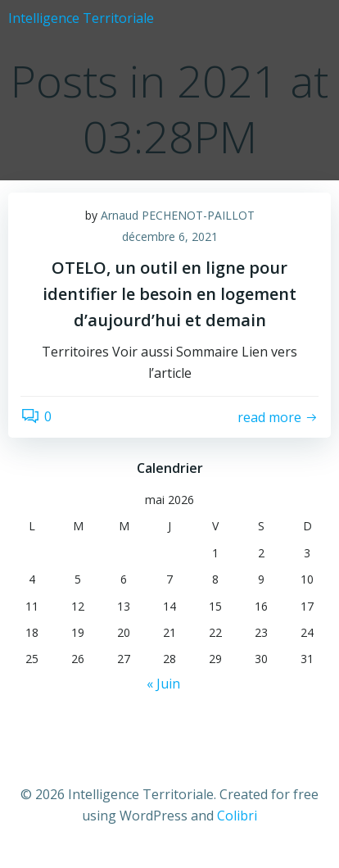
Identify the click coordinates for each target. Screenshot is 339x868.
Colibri (237, 816)
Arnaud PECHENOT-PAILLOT (178, 215)
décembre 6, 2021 (170, 236)
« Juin (163, 684)
